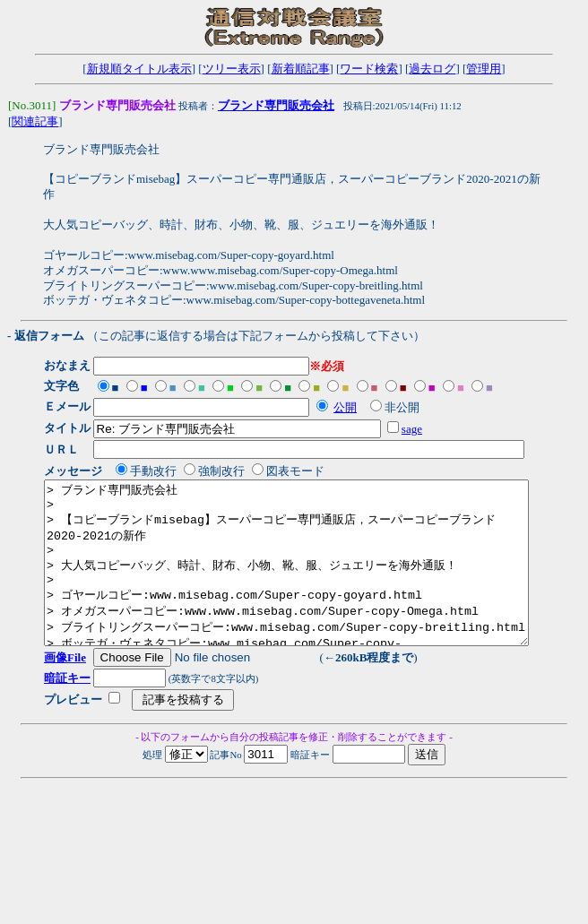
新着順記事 (301, 69)
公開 (351, 408)
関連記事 (35, 122)
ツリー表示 (232, 69)
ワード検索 (369, 69)
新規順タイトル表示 (139, 69)
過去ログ (432, 69)
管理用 (484, 69)
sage (417, 430)
